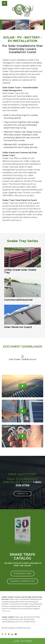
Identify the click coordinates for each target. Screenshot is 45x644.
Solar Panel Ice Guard (18, 327)
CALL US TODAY (22, 641)
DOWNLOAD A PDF (22, 574)
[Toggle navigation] (11, 3)
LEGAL (21, 622)
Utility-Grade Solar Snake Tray (20, 271)
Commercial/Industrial (18, 300)
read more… (7, 611)
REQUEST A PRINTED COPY (23, 581)
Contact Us (23, 494)
